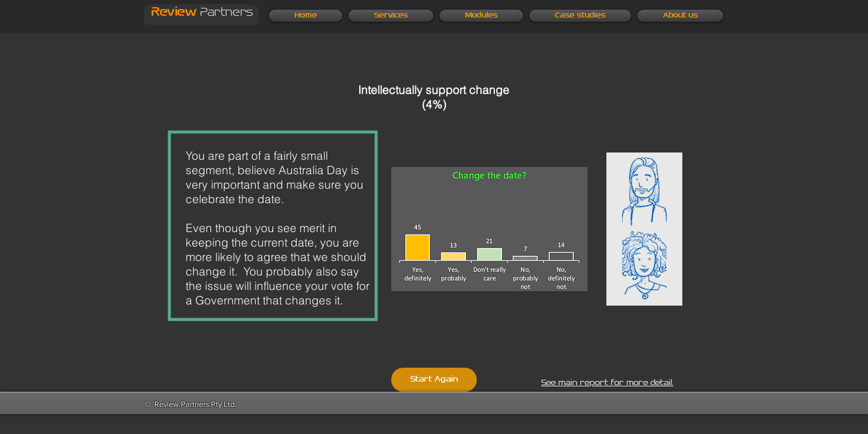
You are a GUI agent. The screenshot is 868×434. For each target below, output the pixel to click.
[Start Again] (434, 380)
